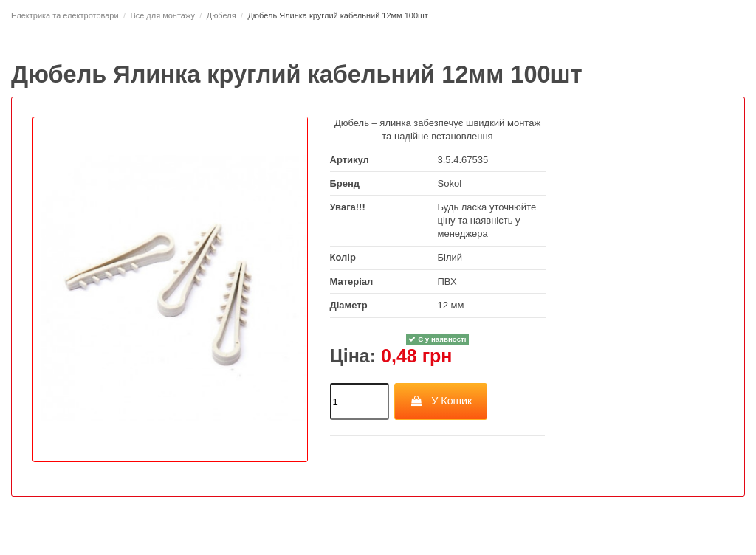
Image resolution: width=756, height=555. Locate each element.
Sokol (450, 183)
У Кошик (441, 401)
